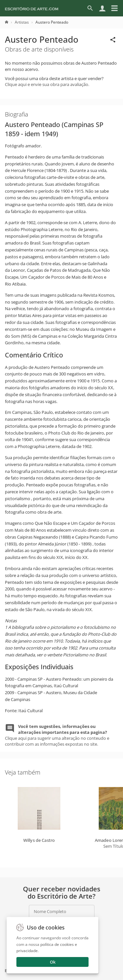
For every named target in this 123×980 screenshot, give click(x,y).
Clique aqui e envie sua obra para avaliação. (47, 84)
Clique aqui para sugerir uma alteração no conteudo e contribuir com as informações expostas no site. (57, 735)
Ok (53, 962)
